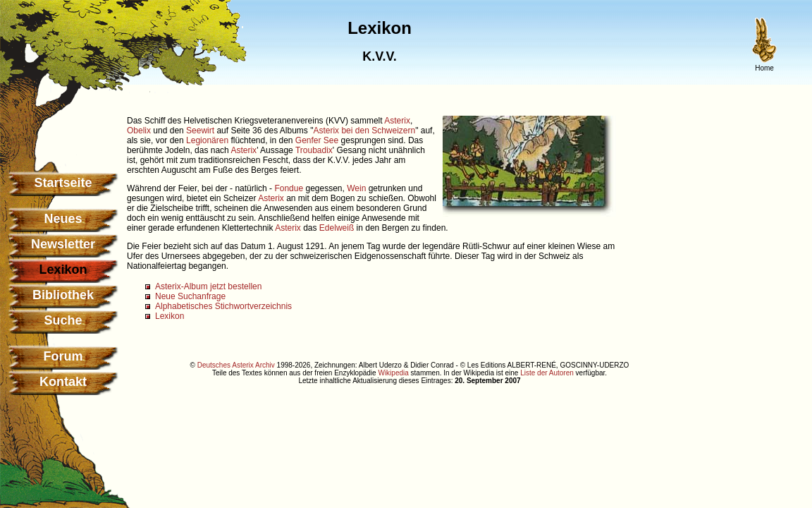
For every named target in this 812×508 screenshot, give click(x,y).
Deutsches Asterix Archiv (236, 365)
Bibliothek (63, 295)
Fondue (289, 188)
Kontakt (63, 382)
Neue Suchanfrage (190, 296)
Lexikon (170, 316)
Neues (63, 219)
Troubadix (314, 150)
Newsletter (63, 244)
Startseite (63, 183)
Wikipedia (393, 373)
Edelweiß (337, 228)
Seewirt (200, 131)
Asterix (397, 121)
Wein (356, 188)
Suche (63, 320)
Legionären (207, 140)
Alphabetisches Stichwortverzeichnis (223, 306)
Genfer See (317, 140)
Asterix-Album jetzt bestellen (208, 286)
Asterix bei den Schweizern (364, 131)
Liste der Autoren (547, 373)
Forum (63, 356)
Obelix (139, 131)
